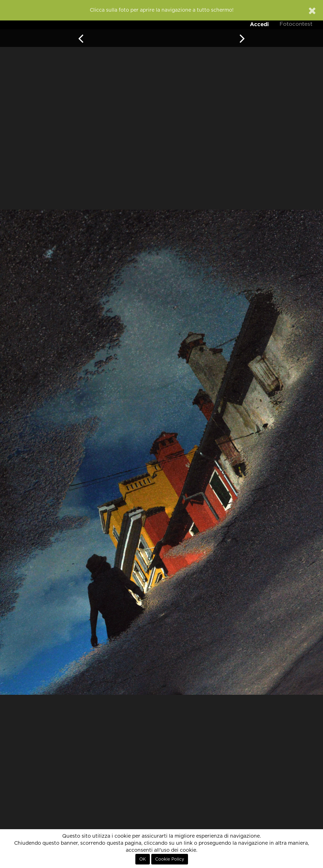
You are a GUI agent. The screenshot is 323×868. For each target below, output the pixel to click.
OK (143, 859)
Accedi (259, 24)
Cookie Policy (170, 859)
